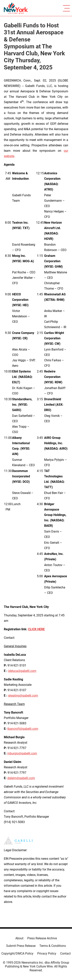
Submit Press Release (21, 946)
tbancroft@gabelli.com (23, 729)
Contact (65, 953)
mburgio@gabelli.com (22, 753)
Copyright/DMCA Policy (17, 953)
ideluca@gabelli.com (22, 671)
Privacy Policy (47, 953)
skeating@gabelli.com (23, 696)
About (19, 938)
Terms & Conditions (53, 946)
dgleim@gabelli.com (21, 778)
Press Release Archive (42, 938)
